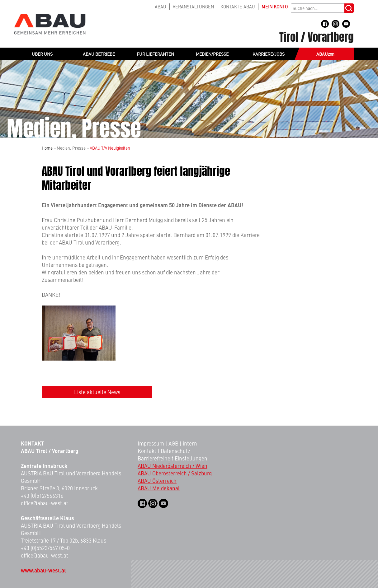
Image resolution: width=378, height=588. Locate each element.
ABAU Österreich (157, 481)
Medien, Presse (71, 148)
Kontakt (147, 451)
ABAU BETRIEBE (99, 54)
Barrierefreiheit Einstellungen (172, 458)
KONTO (275, 7)
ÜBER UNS (42, 54)
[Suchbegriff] (317, 8)
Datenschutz (175, 451)
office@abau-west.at (45, 503)
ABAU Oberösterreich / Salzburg (175, 473)
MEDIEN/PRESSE (212, 54)
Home (47, 148)
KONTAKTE (238, 7)
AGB (173, 443)
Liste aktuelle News (97, 392)
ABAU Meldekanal (159, 488)
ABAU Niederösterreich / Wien (172, 466)
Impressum (151, 443)
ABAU (161, 7)
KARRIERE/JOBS (269, 54)
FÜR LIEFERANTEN (155, 54)
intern (190, 443)
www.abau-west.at (43, 570)
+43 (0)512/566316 (42, 496)
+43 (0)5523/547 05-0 (45, 548)
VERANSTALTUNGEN (193, 7)
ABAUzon (325, 54)
